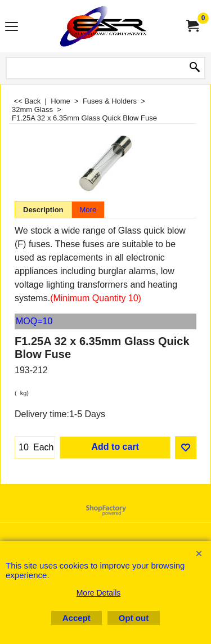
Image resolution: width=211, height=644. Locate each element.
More (88, 210)
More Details (99, 593)
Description (43, 210)
